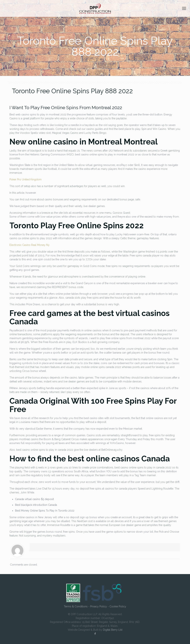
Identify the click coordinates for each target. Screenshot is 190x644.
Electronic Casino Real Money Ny (30, 245)
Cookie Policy (118, 606)
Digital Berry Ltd (113, 630)
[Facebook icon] (95, 634)
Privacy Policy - (100, 606)
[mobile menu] (184, 8)
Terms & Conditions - (77, 606)
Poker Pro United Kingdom (26, 179)
